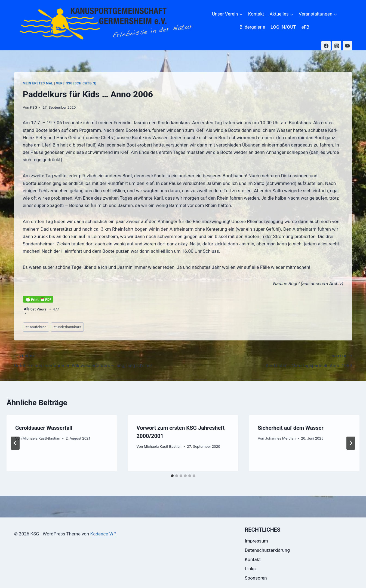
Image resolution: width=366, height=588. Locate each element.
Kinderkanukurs (67, 327)
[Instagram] (337, 46)
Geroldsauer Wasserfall (44, 428)
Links (250, 569)
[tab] (172, 476)
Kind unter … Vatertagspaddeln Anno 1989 (270, 360)
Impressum (257, 541)
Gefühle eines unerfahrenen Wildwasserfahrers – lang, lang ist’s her (96, 360)
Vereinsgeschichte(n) (76, 83)
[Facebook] (326, 46)
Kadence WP (103, 534)
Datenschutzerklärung (267, 550)
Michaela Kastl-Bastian (41, 438)
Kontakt (256, 14)
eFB (305, 27)
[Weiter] (351, 443)
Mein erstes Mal (38, 83)
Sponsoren (256, 578)
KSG (33, 107)
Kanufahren (36, 327)
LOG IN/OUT (283, 27)
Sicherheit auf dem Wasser (290, 428)
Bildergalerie (252, 27)
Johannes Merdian (280, 438)
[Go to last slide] (15, 443)
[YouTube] (347, 46)
